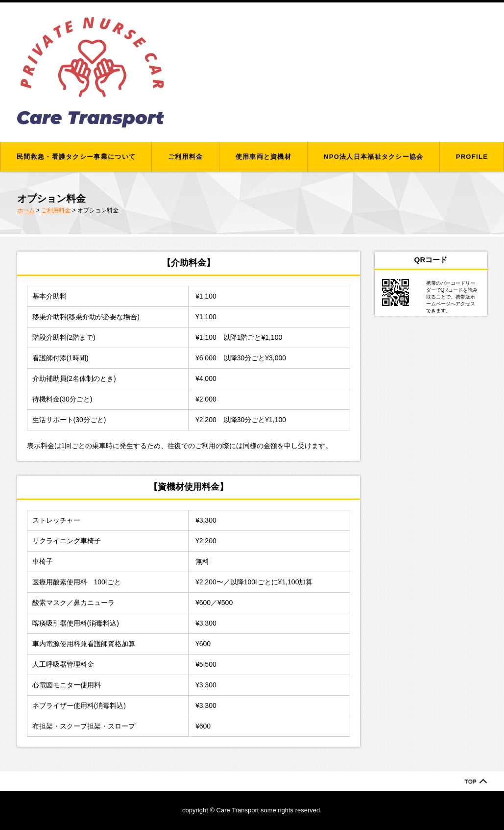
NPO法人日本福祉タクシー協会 (374, 157)
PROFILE (472, 157)
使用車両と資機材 (264, 157)
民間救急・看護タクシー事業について (76, 157)
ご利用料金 (186, 157)
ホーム (26, 210)
